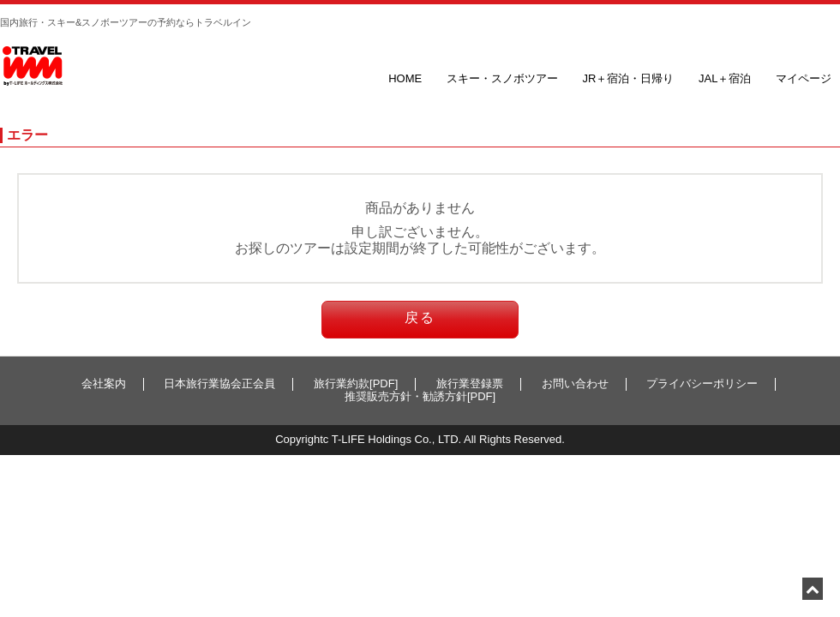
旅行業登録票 (470, 383)
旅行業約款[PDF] (356, 383)
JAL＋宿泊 (725, 78)
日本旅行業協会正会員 (219, 383)
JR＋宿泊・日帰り (628, 78)
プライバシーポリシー (702, 383)
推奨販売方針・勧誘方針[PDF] (420, 396)
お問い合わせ (575, 383)
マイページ (804, 78)
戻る (420, 317)
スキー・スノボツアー (502, 78)
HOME (405, 78)
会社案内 (104, 383)
